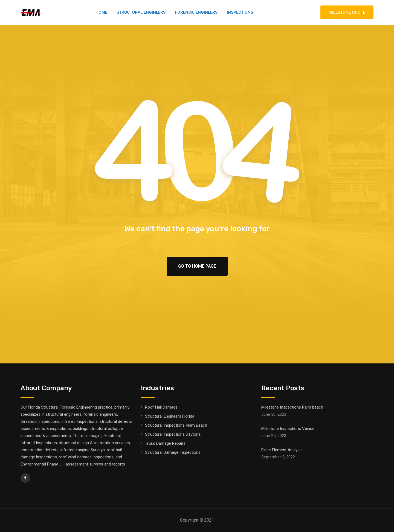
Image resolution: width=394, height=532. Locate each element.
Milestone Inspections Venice (288, 429)
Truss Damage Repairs (165, 443)
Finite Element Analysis (282, 450)
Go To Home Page (197, 266)
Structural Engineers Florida (170, 416)
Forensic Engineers (196, 12)
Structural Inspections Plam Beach (176, 425)
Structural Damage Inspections (173, 452)
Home (101, 12)
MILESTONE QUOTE (347, 12)
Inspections (240, 12)
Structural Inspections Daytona (173, 434)
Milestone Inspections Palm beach (292, 407)
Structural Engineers (141, 12)
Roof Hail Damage (161, 407)
